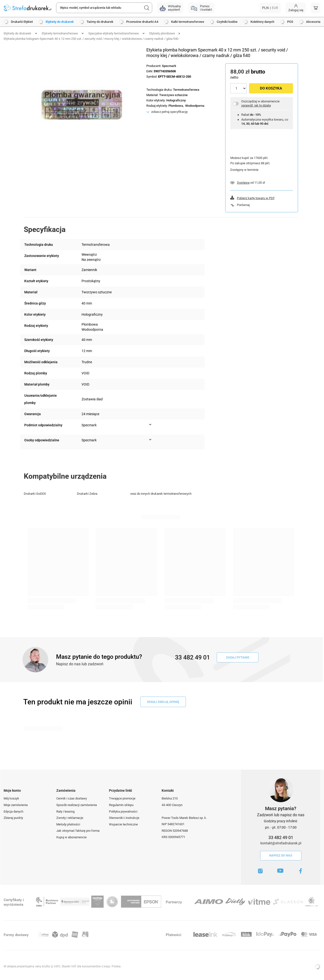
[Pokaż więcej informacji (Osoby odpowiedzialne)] (150, 440)
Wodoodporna (195, 106)
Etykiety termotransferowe (60, 33)
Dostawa (243, 183)
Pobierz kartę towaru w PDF (256, 198)
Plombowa (176, 106)
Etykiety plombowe (162, 33)
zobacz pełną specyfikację (169, 112)
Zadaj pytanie (238, 657)
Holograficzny (176, 100)
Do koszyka (271, 88)
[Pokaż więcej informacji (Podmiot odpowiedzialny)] (150, 425)
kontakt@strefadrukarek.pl (281, 843)
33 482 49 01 (281, 837)
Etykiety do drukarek (17, 33)
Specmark (169, 66)
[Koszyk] (316, 8)
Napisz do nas (281, 855)
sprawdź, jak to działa (256, 105)
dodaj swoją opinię (163, 702)
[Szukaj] (147, 8)
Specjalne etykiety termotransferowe (114, 33)
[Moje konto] (296, 8)
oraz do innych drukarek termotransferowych (161, 494)
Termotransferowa (186, 90)
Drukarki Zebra (87, 494)
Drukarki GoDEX (35, 494)
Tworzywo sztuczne (173, 95)
